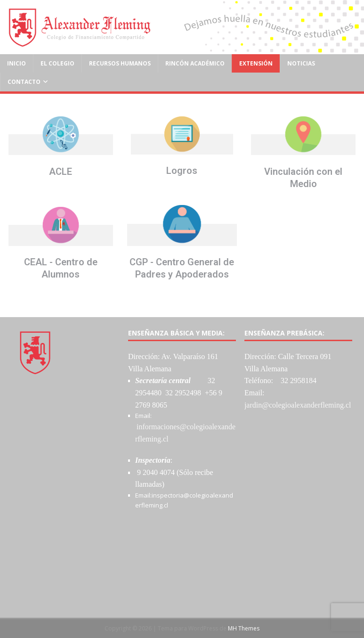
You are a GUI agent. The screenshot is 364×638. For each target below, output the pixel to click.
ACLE (61, 172)
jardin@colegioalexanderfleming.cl (298, 405)
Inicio (16, 63)
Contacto (24, 82)
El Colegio (57, 63)
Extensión (256, 63)
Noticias (301, 63)
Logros (182, 171)
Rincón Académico (195, 63)
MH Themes (244, 628)
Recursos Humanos (120, 63)
